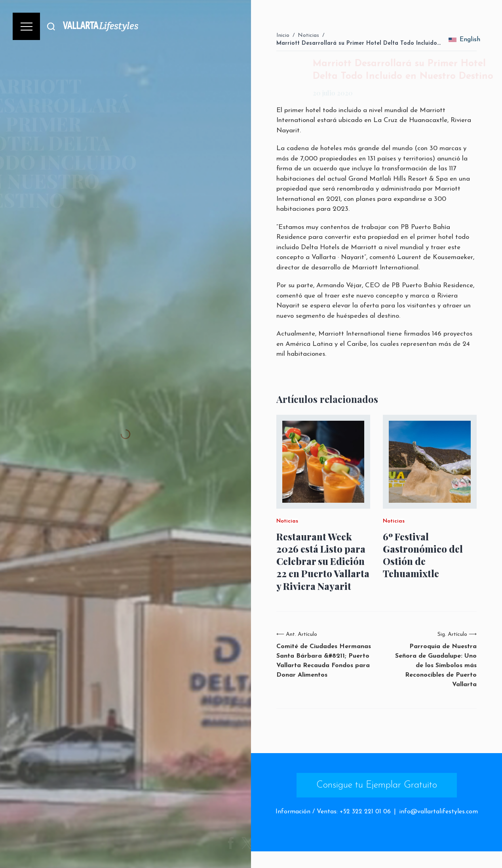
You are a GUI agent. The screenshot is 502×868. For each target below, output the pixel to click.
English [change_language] (464, 40)
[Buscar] (51, 26)
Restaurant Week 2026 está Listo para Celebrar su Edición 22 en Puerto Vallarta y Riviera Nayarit (323, 561)
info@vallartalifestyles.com (438, 812)
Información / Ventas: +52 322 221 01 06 (333, 812)
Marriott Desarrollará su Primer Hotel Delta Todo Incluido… (358, 43)
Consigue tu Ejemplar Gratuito (377, 785)
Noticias (308, 35)
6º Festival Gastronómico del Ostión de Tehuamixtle (423, 555)
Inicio (283, 35)
